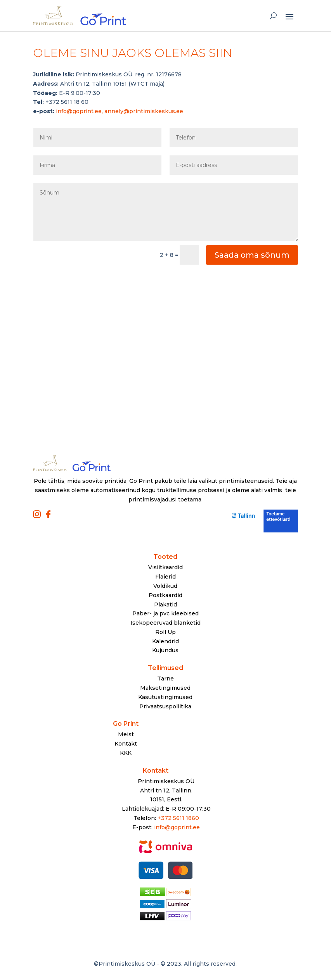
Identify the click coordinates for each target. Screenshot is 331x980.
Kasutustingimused (165, 697)
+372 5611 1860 (178, 818)
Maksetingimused (165, 688)
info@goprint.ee (177, 827)
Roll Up (165, 632)
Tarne (165, 679)
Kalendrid (165, 641)
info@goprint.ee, (80, 111)
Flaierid (165, 577)
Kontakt (126, 744)
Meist (126, 734)
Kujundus (165, 650)
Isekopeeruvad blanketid (165, 623)
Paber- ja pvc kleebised (165, 613)
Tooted (165, 557)
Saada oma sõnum (252, 255)
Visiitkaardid (165, 567)
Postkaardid (165, 595)
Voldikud (165, 586)
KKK (126, 753)
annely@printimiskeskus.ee (144, 111)
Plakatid (165, 605)
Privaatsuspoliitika (165, 706)
